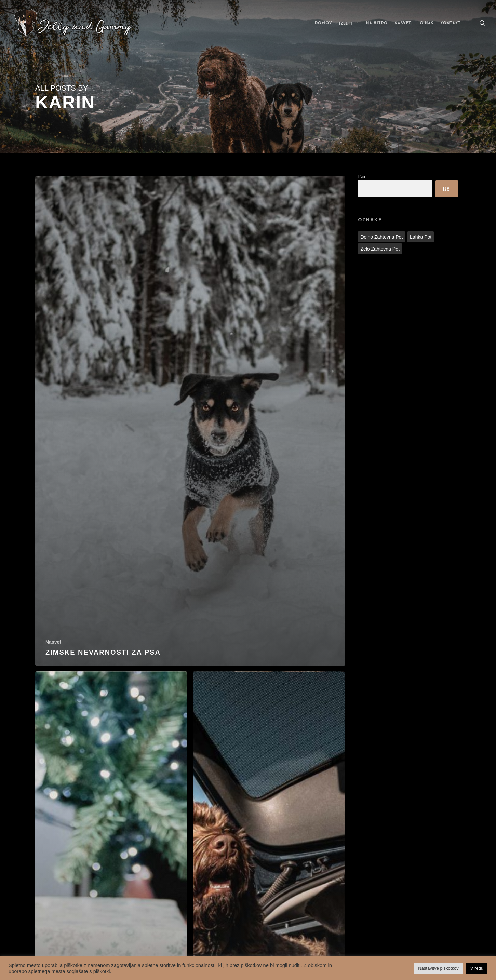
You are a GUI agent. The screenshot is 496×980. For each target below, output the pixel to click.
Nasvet (53, 642)
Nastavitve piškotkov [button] (438, 968)
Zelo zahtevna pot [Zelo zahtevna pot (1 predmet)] (380, 249)
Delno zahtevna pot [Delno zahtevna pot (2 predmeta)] (381, 237)
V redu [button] (477, 968)
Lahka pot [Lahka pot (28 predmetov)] (421, 237)
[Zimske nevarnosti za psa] (190, 421)
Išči (361, 177)
